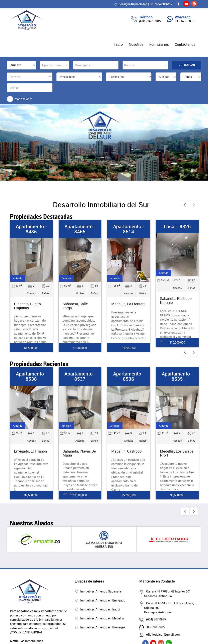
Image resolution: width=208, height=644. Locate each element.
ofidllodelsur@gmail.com (162, 634)
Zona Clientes (161, 4)
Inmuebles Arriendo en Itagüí (97, 610)
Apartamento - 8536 (129, 376)
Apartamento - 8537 (80, 376)
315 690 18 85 (185, 21)
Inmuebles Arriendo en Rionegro (100, 628)
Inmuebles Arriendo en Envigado (100, 601)
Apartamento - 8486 (31, 229)
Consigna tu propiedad (131, 4)
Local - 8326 (177, 226)
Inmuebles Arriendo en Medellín (99, 619)
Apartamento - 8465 (80, 229)
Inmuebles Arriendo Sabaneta (98, 592)
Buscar (187, 65)
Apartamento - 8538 (31, 376)
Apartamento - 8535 (177, 376)
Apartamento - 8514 (129, 229)
